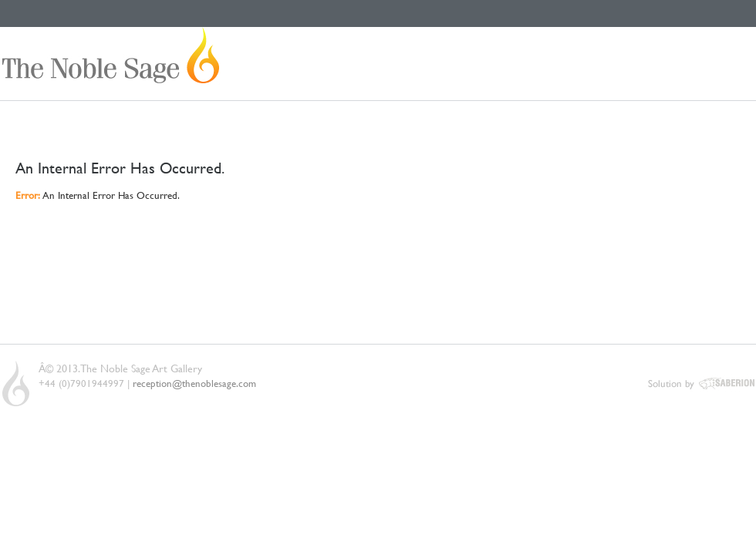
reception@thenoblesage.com (194, 383)
